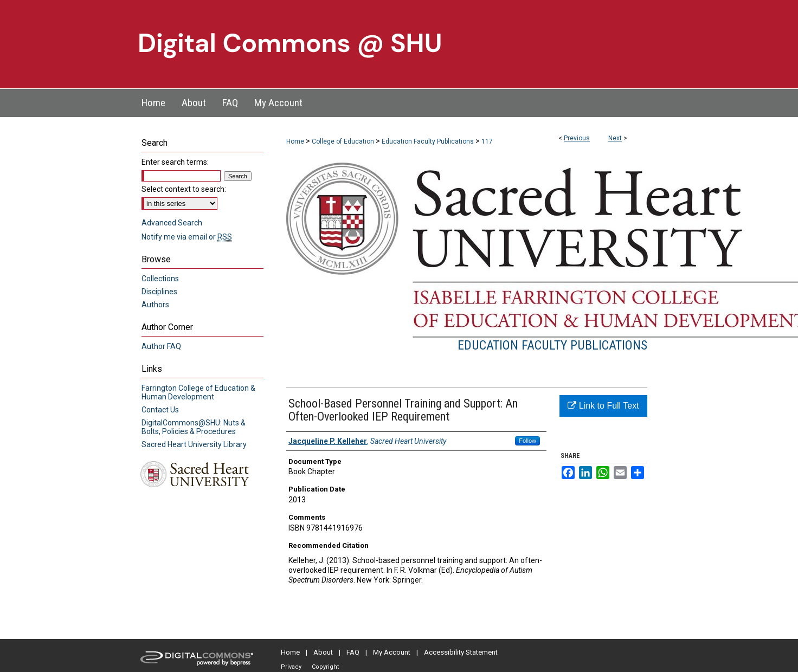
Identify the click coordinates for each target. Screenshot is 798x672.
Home (295, 141)
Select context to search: (184, 189)
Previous (577, 138)
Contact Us (160, 410)
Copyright (325, 667)
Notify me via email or (187, 237)
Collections (160, 279)
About (323, 652)
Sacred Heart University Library (194, 444)
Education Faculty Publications (428, 141)
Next (615, 138)
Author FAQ (161, 346)
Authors (155, 305)
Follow (527, 441)
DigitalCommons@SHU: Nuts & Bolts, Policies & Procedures (194, 427)
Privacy (291, 667)
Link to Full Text (603, 406)
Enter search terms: (175, 162)
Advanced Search (172, 223)
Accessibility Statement (461, 652)
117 (487, 141)
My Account (392, 652)
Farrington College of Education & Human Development (198, 392)
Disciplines (159, 292)
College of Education (343, 141)
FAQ (353, 652)
